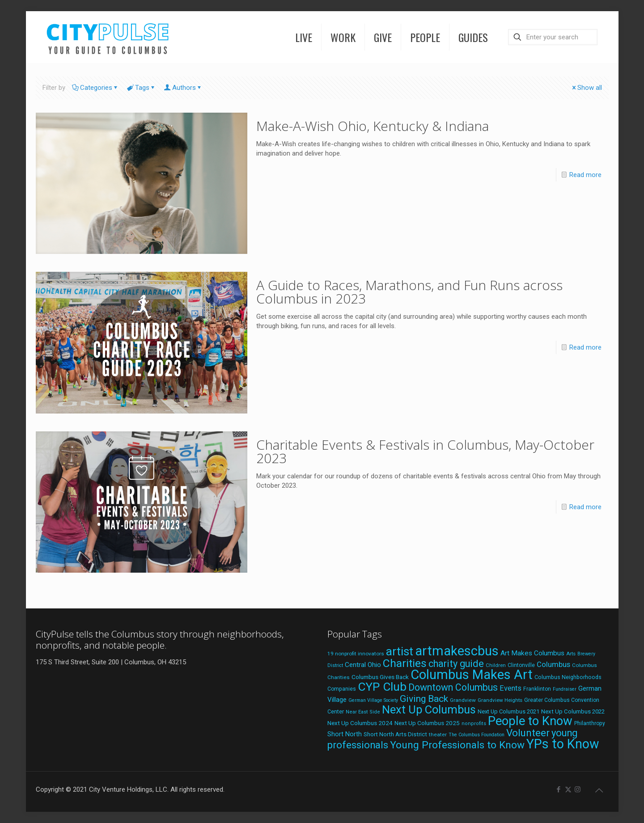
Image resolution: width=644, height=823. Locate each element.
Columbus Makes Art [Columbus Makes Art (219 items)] (472, 675)
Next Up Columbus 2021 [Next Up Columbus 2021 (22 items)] (508, 711)
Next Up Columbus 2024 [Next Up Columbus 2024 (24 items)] (360, 723)
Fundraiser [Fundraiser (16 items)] (565, 689)
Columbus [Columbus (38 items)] (553, 664)
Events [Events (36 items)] (511, 688)
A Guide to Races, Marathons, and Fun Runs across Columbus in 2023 (409, 292)
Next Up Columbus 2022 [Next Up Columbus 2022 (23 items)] (573, 711)
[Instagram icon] (578, 789)
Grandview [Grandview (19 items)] (463, 700)
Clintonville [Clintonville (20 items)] (521, 665)
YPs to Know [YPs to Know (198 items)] (563, 744)
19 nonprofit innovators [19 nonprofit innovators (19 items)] (356, 654)
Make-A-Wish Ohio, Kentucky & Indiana (373, 126)
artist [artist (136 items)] (400, 651)
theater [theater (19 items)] (438, 734)
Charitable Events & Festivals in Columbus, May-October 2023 (425, 451)
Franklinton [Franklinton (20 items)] (537, 689)
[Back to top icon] (599, 790)
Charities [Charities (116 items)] (405, 663)
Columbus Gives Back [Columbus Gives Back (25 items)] (380, 677)
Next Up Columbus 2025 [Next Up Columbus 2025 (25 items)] (427, 723)
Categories (95, 88)
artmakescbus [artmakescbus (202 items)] (457, 651)
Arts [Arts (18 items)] (571, 654)
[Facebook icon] (559, 789)
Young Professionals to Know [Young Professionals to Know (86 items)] (457, 745)
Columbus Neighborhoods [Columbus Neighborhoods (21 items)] (568, 677)
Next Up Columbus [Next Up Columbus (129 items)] (429, 709)
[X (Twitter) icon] (568, 789)
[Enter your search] (553, 37)
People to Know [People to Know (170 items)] (530, 721)
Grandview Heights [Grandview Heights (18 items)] (500, 700)
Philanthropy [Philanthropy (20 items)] (590, 723)
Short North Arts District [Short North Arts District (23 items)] (395, 734)
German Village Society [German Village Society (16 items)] (373, 700)
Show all (586, 88)
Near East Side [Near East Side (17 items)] (363, 712)
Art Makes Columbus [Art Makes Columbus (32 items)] (532, 653)
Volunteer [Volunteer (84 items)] (528, 733)
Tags (142, 88)
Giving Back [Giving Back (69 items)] (424, 698)
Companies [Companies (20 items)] (342, 689)
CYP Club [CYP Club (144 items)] (382, 687)
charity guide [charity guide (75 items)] (456, 664)
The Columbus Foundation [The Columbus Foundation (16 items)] (477, 735)
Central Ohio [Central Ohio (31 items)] (363, 665)
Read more (585, 175)
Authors (183, 88)
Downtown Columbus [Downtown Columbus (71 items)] (453, 687)
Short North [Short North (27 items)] (345, 734)
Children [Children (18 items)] (496, 665)
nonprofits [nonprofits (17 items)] (474, 724)
